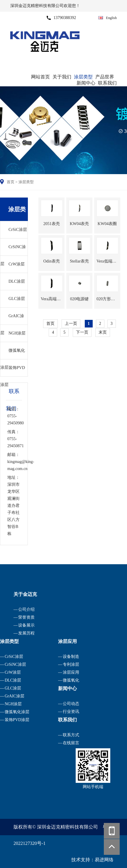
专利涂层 (71, 664)
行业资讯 (71, 712)
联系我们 (107, 83)
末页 (103, 332)
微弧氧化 (71, 680)
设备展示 (26, 625)
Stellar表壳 (79, 261)
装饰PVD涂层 (13, 371)
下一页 (82, 332)
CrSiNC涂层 (13, 250)
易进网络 (104, 860)
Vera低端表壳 (107, 261)
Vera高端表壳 (51, 299)
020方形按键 (107, 299)
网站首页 (40, 77)
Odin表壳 (52, 261)
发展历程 (26, 633)
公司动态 (71, 704)
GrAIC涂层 (12, 319)
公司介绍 (26, 609)
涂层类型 (83, 77)
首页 (11, 182)
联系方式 (71, 735)
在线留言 (71, 743)
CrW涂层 (17, 264)
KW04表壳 (79, 224)
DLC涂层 (17, 281)
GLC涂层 (17, 299)
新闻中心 (86, 83)
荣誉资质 (26, 617)
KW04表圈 (107, 224)
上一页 (71, 324)
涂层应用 (71, 672)
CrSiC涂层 (18, 230)
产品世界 (105, 77)
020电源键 (79, 299)
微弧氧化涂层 (13, 354)
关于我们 (62, 77)
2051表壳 (52, 224)
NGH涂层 (17, 333)
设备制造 (71, 657)
